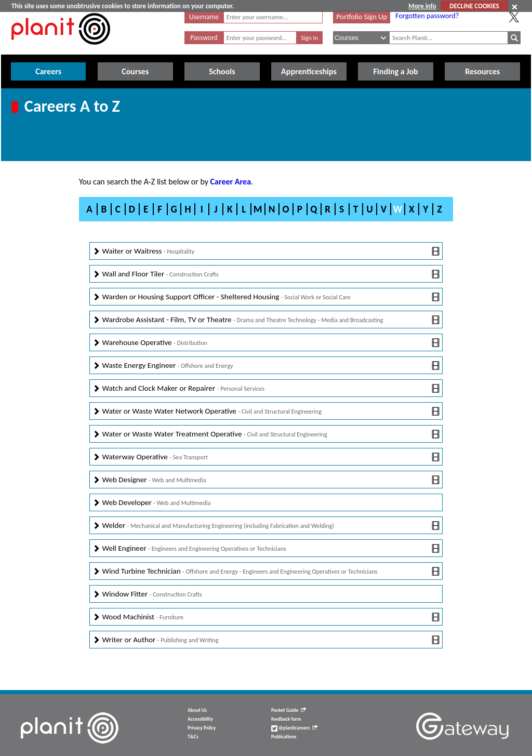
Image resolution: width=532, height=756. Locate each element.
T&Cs (193, 737)
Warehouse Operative (266, 343)
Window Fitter (147, 594)
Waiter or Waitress (266, 251)
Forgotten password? (427, 16)
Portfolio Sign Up (362, 17)
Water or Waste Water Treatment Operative (266, 434)
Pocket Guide (289, 710)
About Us (197, 710)
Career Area (231, 182)
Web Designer (266, 480)
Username (204, 17)
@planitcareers (295, 728)
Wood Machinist (266, 617)
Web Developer (152, 503)
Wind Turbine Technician (266, 571)
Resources (482, 71)
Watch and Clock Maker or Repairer (266, 388)
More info (422, 6)
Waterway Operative (266, 457)
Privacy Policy (202, 728)
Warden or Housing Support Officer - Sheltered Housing (266, 297)
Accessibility (200, 719)
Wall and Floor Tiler (266, 274)
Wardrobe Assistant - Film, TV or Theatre (266, 320)
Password (204, 38)
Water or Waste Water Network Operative (266, 411)
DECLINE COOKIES (474, 6)
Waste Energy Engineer (266, 366)
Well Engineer (266, 548)
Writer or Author (266, 640)
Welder (266, 526)
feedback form (286, 719)
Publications (284, 737)
